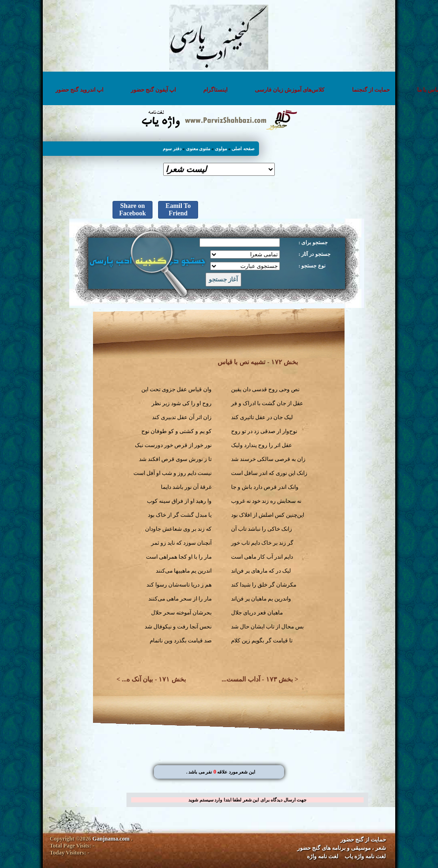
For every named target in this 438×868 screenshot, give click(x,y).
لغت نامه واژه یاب (368, 856)
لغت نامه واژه (325, 856)
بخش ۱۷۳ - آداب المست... (257, 679)
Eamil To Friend (176, 210)
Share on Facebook (130, 210)
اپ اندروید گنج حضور (77, 90)
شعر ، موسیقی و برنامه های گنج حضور (344, 848)
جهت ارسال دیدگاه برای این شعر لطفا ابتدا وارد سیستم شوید (245, 800)
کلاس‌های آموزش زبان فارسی (287, 90)
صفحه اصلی (243, 149)
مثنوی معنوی (199, 149)
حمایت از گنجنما (368, 90)
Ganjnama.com (109, 839)
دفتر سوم (173, 149)
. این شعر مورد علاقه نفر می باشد (221, 772)
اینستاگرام (213, 90)
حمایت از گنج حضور (365, 840)
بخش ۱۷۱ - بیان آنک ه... (154, 679)
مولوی (221, 149)
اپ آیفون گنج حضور (151, 90)
